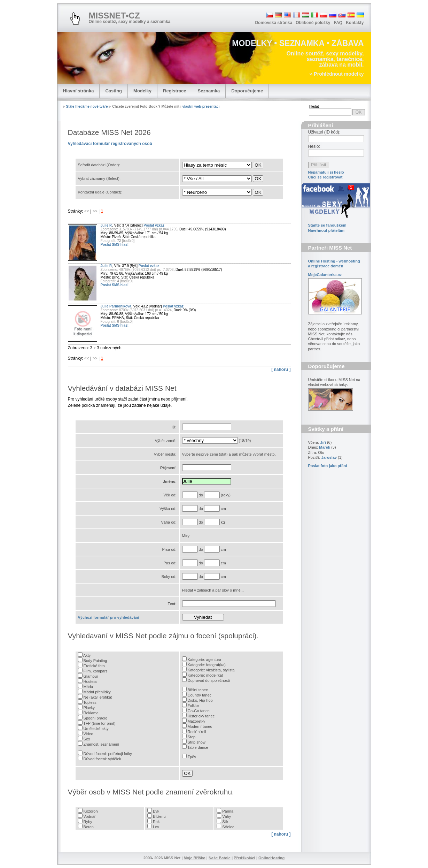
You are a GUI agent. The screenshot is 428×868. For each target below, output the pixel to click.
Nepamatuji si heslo (326, 172)
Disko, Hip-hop (200, 700)
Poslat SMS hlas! (115, 245)
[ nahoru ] (281, 370)
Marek (325, 447)
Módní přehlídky (97, 692)
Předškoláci (244, 858)
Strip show (197, 742)
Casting (114, 91)
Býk (156, 811)
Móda (88, 687)
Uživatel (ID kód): (324, 132)
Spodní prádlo (96, 718)
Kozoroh (91, 811)
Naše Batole (220, 858)
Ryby (88, 822)
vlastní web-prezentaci (201, 106)
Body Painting (95, 661)
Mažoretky (197, 721)
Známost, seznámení (102, 744)
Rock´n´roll (197, 732)
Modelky (142, 91)
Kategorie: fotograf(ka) (207, 665)
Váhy (227, 816)
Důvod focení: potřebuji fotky (108, 754)
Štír (225, 822)
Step (192, 737)
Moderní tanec (200, 726)
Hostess (91, 682)
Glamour (91, 676)
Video (88, 734)
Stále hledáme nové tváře (87, 106)
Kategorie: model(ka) (205, 675)
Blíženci (160, 816)
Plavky (89, 708)
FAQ (338, 23)
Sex (87, 739)
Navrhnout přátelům (326, 230)
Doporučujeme (247, 91)
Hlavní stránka (79, 91)
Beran (89, 827)
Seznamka (209, 91)
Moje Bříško (194, 858)
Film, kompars (96, 671)
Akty (87, 655)
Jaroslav (329, 457)
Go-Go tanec (199, 711)
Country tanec (200, 695)
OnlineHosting (271, 858)
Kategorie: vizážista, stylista (211, 670)
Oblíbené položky (313, 23)
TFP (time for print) (99, 723)
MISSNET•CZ (114, 16)
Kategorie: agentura (205, 660)
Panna (228, 811)
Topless (90, 702)
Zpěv (192, 757)
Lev (156, 827)
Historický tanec (201, 716)
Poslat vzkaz (154, 225)
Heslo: (314, 146)
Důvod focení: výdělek (102, 759)
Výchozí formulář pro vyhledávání (109, 617)
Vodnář (90, 816)
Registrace (174, 91)
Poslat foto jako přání (328, 466)
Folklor (193, 706)
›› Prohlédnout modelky (336, 74)
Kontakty (355, 23)
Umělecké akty (96, 729)
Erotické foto (94, 666)
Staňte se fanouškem (327, 225)
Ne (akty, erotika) (98, 697)
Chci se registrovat (325, 177)
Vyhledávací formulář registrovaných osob (110, 144)
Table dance (198, 747)
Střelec (228, 827)
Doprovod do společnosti (209, 680)
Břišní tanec (198, 690)
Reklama (91, 713)
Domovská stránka (274, 23)
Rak (156, 822)
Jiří (323, 442)
